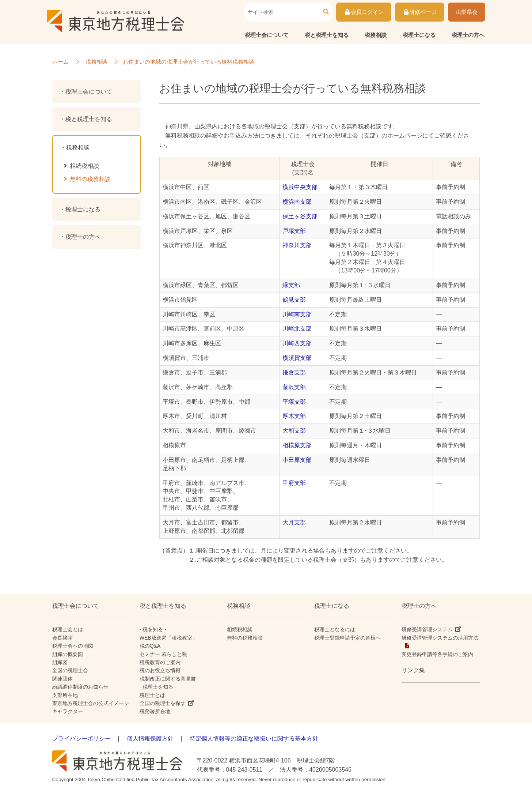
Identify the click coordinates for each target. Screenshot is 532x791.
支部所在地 (65, 695)
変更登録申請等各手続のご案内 (437, 654)
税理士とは (152, 695)
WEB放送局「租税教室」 (168, 638)
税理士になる (419, 35)
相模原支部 (297, 445)
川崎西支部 (297, 343)
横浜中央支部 (300, 187)
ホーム (60, 62)
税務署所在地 (155, 711)
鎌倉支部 (294, 372)
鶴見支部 (294, 300)
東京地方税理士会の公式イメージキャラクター (91, 707)
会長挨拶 (62, 638)
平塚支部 (294, 402)
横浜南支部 (297, 202)
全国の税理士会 (70, 670)
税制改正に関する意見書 (168, 679)
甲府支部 (294, 483)
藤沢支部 (294, 387)
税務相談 (376, 35)
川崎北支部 (297, 329)
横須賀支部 (297, 358)
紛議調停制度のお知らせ (80, 687)
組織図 (60, 662)
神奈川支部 (297, 245)
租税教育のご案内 (160, 662)
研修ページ (419, 12)
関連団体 (62, 679)
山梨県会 (467, 12)
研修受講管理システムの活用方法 (440, 638)
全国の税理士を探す (163, 703)
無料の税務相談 (90, 179)
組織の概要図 (68, 654)
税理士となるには (335, 629)
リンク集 (413, 670)
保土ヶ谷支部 (300, 216)
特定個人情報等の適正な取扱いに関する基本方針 (254, 739)
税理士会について (267, 35)
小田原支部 (297, 460)
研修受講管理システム (427, 629)
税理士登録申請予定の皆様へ (347, 638)
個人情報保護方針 (150, 739)
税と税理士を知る (327, 35)
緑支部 (291, 285)
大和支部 (294, 431)
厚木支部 (294, 416)
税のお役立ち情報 (160, 670)
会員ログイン (364, 12)
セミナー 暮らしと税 (163, 654)
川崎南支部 (297, 314)
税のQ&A (150, 646)
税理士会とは (68, 629)
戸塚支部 (294, 231)
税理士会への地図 (73, 646)
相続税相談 (84, 166)
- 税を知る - (153, 629)
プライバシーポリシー (81, 739)
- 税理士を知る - (158, 687)
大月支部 (294, 522)
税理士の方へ (468, 35)
